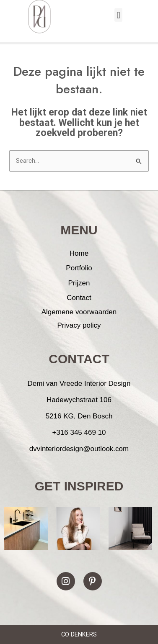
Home (79, 253)
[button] (118, 11)
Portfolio (79, 268)
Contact (79, 298)
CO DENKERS (79, 634)
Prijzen (79, 283)
